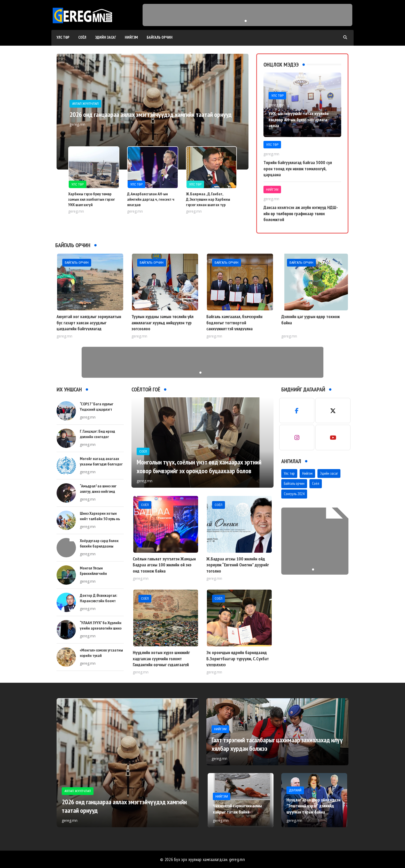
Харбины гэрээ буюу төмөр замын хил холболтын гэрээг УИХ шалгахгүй (92, 199)
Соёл (82, 37)
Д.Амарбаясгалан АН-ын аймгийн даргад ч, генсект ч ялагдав (151, 199)
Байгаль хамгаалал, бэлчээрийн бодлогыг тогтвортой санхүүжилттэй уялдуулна (234, 323)
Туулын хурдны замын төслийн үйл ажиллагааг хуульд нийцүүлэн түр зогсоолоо (162, 323)
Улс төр (63, 37)
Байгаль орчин (160, 37)
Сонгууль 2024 (294, 494)
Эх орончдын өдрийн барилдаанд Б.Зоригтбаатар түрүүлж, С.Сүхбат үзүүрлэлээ (238, 658)
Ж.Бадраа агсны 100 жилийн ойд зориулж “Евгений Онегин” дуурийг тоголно (238, 565)
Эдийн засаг (106, 37)
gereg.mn (237, 859)
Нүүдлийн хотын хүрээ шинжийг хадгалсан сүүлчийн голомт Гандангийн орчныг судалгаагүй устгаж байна (161, 661)
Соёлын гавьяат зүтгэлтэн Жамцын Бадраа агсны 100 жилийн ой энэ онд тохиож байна (164, 565)
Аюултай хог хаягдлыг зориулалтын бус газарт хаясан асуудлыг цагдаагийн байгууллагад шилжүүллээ (89, 325)
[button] (246, 21)
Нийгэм (131, 37)
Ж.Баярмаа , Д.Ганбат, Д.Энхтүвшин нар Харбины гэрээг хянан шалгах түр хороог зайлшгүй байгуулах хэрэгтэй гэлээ (209, 204)
